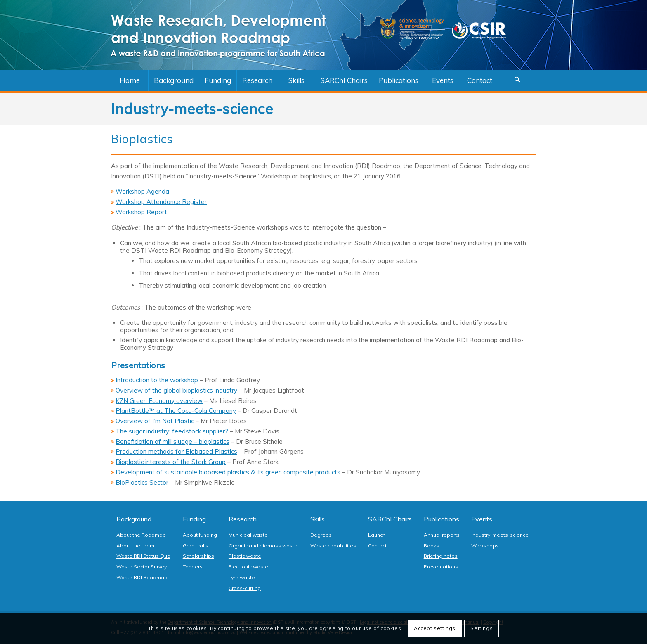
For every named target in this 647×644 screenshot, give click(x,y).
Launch (377, 535)
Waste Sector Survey (142, 567)
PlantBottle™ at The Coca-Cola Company (176, 411)
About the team (135, 546)
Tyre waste (242, 577)
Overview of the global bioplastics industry (176, 390)
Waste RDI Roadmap (142, 577)
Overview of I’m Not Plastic (155, 421)
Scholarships (198, 556)
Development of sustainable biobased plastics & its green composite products (228, 472)
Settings (482, 628)
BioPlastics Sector (142, 482)
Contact (377, 546)
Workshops (485, 546)
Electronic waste (248, 567)
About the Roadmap (141, 535)
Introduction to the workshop (157, 380)
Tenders (193, 567)
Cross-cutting (245, 588)
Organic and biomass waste (263, 546)
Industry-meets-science (500, 535)
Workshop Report (141, 212)
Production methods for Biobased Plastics (176, 451)
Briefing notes (441, 556)
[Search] (517, 80)
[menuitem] (130, 80)
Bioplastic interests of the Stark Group (171, 462)
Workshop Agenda (142, 191)
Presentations (441, 567)
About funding (200, 535)
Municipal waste (248, 535)
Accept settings (435, 628)
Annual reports (442, 535)
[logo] (227, 35)
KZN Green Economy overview (159, 401)
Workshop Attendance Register (161, 202)
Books (431, 546)
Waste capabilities (333, 546)
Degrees (321, 535)
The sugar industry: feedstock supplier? (172, 431)
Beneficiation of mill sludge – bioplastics (172, 442)
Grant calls (196, 546)
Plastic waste (245, 556)
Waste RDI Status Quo (143, 556)
